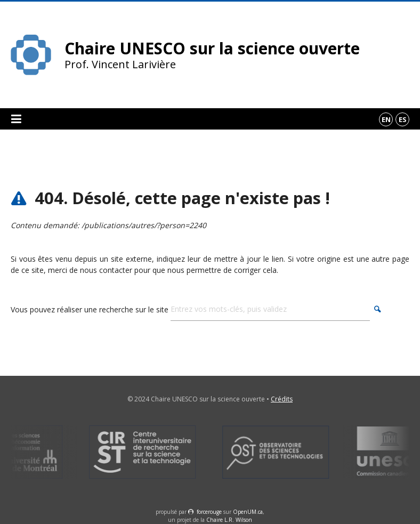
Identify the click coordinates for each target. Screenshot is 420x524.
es (403, 119)
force (209, 512)
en (386, 119)
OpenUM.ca (248, 512)
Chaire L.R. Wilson (229, 520)
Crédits (282, 399)
